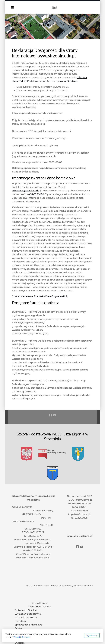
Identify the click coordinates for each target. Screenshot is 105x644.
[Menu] (12, 8)
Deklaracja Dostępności (79, 536)
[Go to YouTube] (55, 415)
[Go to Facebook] (50, 415)
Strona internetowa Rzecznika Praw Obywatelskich (40, 296)
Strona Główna (24, 31)
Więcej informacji (22, 637)
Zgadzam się (92, 635)
